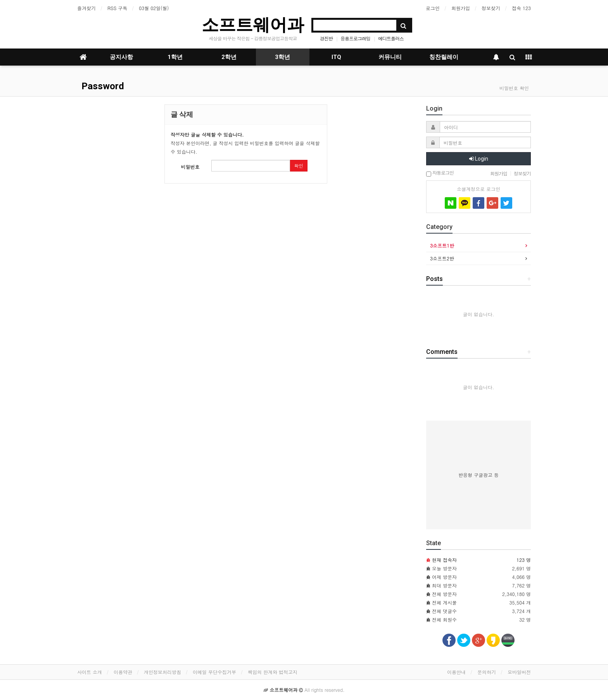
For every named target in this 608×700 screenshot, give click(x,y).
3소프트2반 (442, 258)
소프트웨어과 (253, 25)
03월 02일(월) (154, 8)
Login (479, 159)
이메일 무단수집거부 (214, 672)
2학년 (229, 57)
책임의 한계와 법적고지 (273, 672)
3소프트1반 (442, 245)
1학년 (175, 57)
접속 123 (521, 8)
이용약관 (123, 672)
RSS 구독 (117, 8)
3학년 (282, 57)
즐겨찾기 (86, 8)
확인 (299, 165)
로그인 (433, 8)
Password (102, 86)
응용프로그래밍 (355, 38)
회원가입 (461, 8)
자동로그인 (440, 173)
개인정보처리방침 (162, 672)
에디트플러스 (391, 38)
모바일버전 (519, 672)
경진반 (326, 38)
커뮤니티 (390, 57)
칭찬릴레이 (444, 57)
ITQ (336, 57)
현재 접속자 (444, 560)
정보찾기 (491, 8)
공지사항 (121, 57)
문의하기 (487, 672)
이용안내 (456, 672)
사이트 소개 (90, 672)
